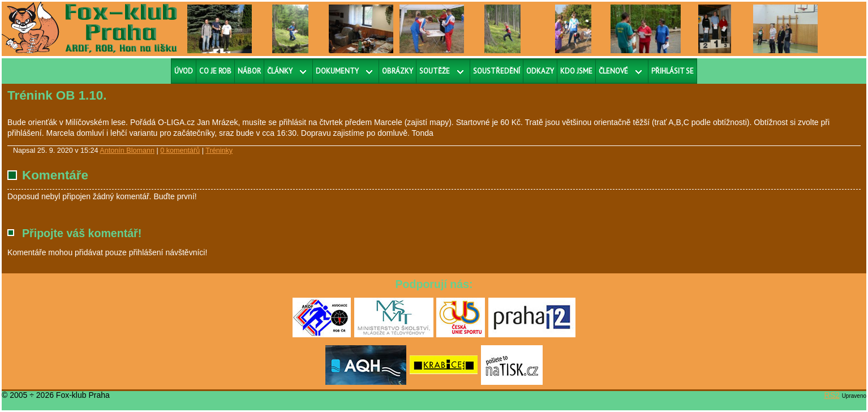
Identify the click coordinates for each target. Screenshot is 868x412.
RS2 (832, 395)
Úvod (184, 71)
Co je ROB (215, 71)
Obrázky (398, 71)
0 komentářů (180, 151)
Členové (613, 71)
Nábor (249, 71)
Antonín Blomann (127, 151)
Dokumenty (337, 71)
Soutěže (435, 71)
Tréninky (219, 151)
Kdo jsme (576, 71)
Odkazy (540, 71)
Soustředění (497, 71)
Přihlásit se (673, 71)
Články (280, 71)
